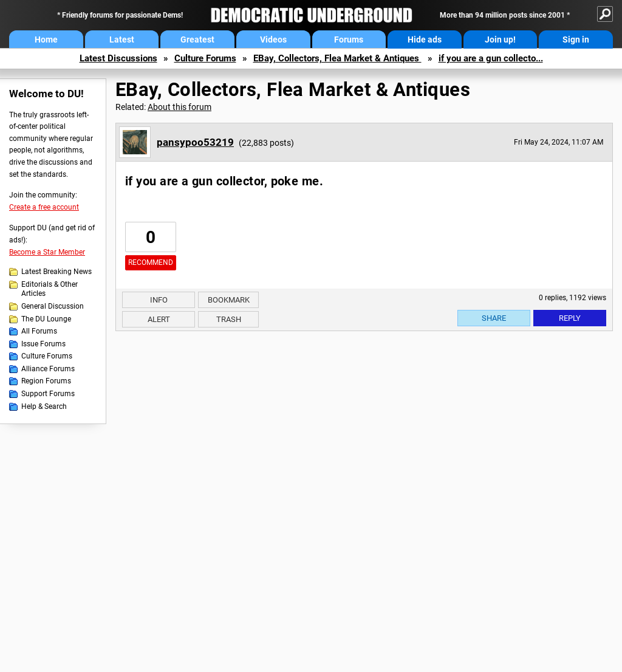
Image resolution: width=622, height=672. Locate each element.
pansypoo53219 (195, 142)
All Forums (39, 331)
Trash (229, 319)
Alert (159, 319)
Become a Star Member (47, 252)
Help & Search (44, 406)
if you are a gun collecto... (491, 58)
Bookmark (229, 300)
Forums (349, 39)
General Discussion (53, 306)
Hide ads (425, 39)
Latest (122, 39)
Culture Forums (205, 58)
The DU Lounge (46, 319)
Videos (273, 39)
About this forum (179, 107)
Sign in (576, 39)
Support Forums (48, 394)
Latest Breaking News (56, 272)
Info (159, 300)
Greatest (197, 39)
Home (46, 39)
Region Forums (46, 381)
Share (494, 318)
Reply (570, 318)
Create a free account (44, 207)
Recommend (151, 262)
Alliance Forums (48, 369)
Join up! (500, 39)
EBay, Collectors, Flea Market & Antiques (337, 58)
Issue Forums (43, 344)
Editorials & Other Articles (50, 289)
